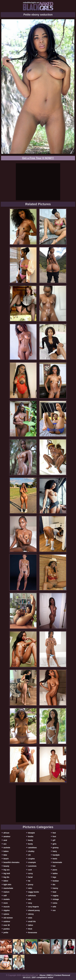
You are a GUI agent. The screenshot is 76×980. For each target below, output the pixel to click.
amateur (7, 837)
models (7, 899)
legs (54, 877)
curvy (30, 873)
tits (54, 885)
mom (6, 903)
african (6, 833)
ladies (55, 873)
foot (54, 837)
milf (5, 896)
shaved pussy (34, 910)
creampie (32, 862)
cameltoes (32, 848)
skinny (31, 914)
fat (29, 881)
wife (54, 907)
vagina (55, 896)
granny (56, 848)
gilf (54, 840)
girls (54, 844)
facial (30, 877)
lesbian (56, 881)
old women (8, 918)
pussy (31, 885)
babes (6, 851)
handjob (56, 855)
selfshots (32, 896)
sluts (30, 918)
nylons (6, 914)
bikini (6, 881)
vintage (56, 899)
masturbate (8, 888)
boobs (31, 837)
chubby (31, 851)
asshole (7, 848)
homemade (57, 862)
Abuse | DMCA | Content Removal (55, 975)
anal (5, 840)
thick (30, 929)
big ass (6, 870)
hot (54, 866)
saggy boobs (34, 892)
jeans (55, 870)
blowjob (31, 833)
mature (6, 892)
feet (54, 833)
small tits (32, 921)
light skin (7, 885)
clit (29, 855)
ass (5, 844)
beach (6, 859)
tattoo (31, 925)
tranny (55, 888)
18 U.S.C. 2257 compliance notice (38, 977)
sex (30, 899)
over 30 (7, 925)
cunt (30, 870)
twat (54, 892)
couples (31, 859)
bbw (5, 855)
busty (30, 844)
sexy (30, 903)
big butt (7, 873)
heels (55, 859)
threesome (33, 933)
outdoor (7, 921)
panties (7, 929)
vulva (55, 903)
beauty (6, 866)
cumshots (32, 866)
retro (30, 888)
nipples (7, 910)
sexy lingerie (33, 907)
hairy (55, 851)
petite (6, 933)
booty (31, 840)
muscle (6, 907)
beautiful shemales (11, 862)
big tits (6, 877)
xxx (54, 910)
